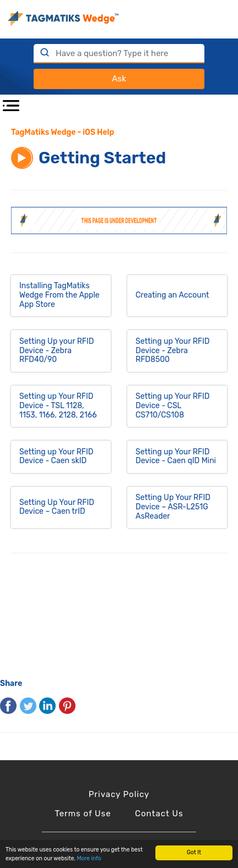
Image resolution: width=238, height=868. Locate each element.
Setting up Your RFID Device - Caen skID (56, 457)
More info (89, 858)
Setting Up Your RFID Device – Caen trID (57, 507)
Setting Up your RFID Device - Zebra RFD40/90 (57, 351)
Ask (119, 79)
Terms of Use (83, 814)
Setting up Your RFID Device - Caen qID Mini (176, 457)
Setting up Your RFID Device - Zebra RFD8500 (173, 351)
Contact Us (159, 814)
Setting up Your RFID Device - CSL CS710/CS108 (173, 406)
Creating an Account (172, 295)
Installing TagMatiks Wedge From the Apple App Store (59, 295)
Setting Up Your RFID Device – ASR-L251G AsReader (173, 507)
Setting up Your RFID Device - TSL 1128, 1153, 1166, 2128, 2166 (58, 406)
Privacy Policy (119, 794)
